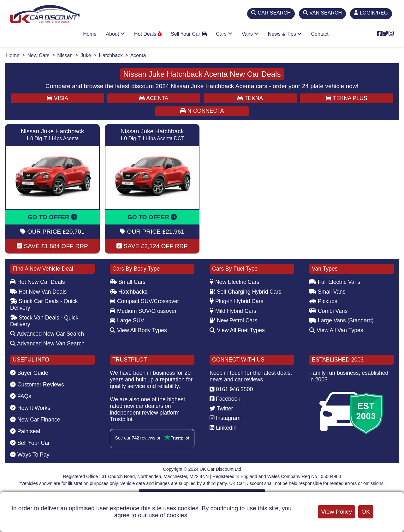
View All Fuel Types (237, 330)
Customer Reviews (37, 385)
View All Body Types (138, 330)
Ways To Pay (30, 455)
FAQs (21, 396)
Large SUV (127, 320)
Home (90, 34)
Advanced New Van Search (47, 344)
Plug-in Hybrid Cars (236, 301)
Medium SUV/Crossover (143, 311)
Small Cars (128, 282)
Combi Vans (328, 311)
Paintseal (25, 431)
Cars (224, 34)
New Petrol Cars (233, 320)
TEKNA (250, 98)
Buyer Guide (29, 373)
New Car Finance (35, 420)
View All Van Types (336, 330)
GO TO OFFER (52, 217)
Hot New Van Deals (38, 292)
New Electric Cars (235, 282)
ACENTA (154, 98)
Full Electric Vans (335, 282)
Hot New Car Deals (37, 282)
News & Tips (285, 34)
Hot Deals (148, 34)
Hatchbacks (129, 292)
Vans (250, 34)
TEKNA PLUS (346, 98)
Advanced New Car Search (47, 334)
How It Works (30, 408)
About (115, 34)
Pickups (323, 301)
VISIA (57, 98)
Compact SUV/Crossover (144, 301)
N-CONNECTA (202, 111)
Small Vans (327, 292)
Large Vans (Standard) (342, 320)
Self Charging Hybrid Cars (245, 292)
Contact (320, 34)
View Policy (336, 512)
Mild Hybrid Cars (233, 311)
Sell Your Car (189, 34)
